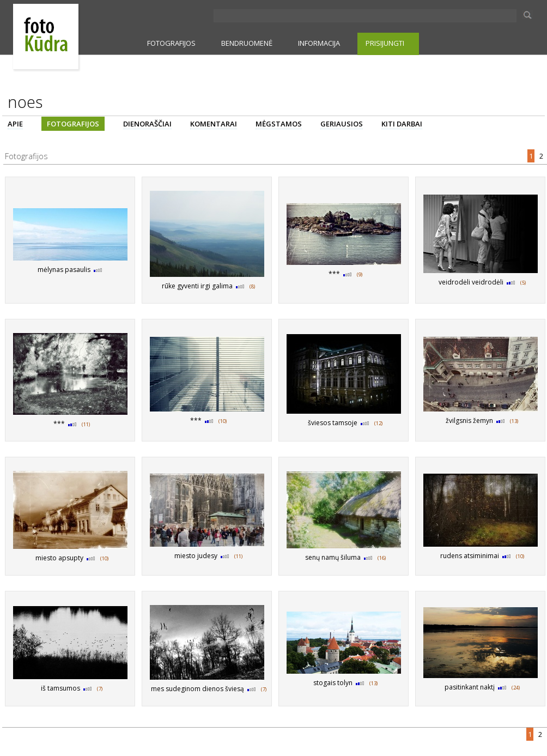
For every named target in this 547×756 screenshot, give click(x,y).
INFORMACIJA (319, 43)
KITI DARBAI (402, 124)
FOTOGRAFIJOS (171, 43)
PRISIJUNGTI (385, 43)
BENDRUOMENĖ (247, 43)
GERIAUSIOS (342, 124)
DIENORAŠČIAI (147, 124)
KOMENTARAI (214, 124)
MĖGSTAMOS (279, 124)
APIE (15, 124)
